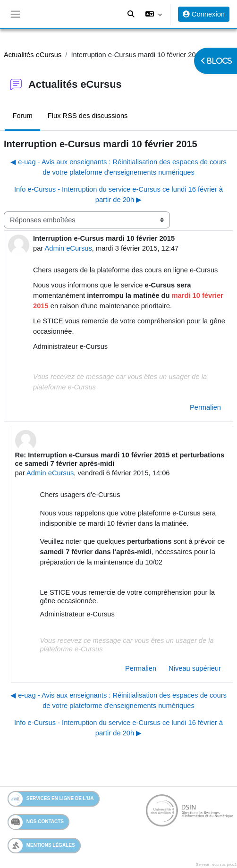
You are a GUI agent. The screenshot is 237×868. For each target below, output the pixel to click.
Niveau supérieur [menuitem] (195, 668)
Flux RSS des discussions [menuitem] (88, 116)
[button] (153, 14)
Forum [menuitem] (22, 116)
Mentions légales (42, 846)
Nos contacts (36, 822)
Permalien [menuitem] (205, 407)
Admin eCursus (68, 248)
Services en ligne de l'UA (51, 799)
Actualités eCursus (33, 55)
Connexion (204, 14)
